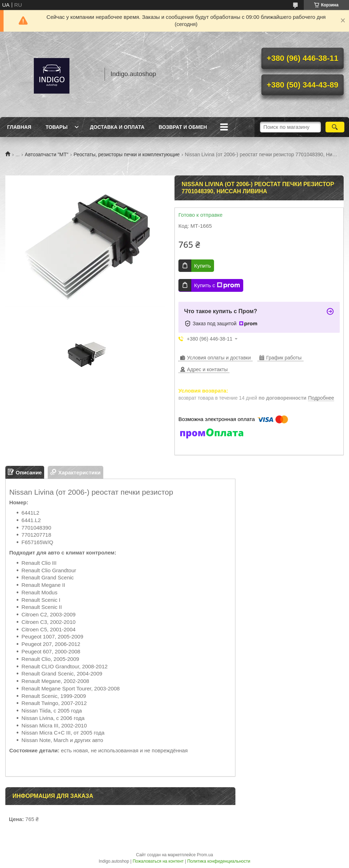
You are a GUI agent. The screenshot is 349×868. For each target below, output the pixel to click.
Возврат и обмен (183, 127)
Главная (19, 127)
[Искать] (335, 127)
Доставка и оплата (117, 127)
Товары (57, 127)
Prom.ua (205, 855)
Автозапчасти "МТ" (47, 154)
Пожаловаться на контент (158, 861)
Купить (202, 266)
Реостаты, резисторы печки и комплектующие (126, 154)
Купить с (217, 285)
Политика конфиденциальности (219, 861)
